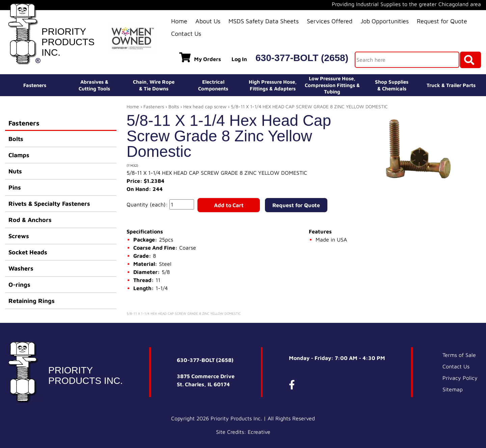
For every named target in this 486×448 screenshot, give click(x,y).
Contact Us (186, 34)
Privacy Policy (460, 378)
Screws (19, 236)
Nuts (15, 171)
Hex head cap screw (205, 106)
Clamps (19, 155)
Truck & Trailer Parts (451, 85)
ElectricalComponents (213, 85)
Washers (21, 268)
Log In (239, 59)
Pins (15, 187)
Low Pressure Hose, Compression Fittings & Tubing (332, 85)
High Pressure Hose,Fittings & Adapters (273, 85)
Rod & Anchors (30, 220)
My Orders (200, 57)
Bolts (16, 139)
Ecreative (259, 432)
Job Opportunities (385, 21)
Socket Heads (28, 252)
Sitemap (453, 389)
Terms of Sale (459, 355)
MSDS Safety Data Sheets (264, 21)
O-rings (19, 285)
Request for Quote (442, 21)
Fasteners (35, 85)
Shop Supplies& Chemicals (392, 85)
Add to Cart (229, 205)
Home (179, 21)
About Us (208, 21)
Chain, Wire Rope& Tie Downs (154, 85)
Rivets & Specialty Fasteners (49, 204)
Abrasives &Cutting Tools (94, 85)
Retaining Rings (32, 301)
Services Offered (330, 21)
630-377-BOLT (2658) (302, 58)
